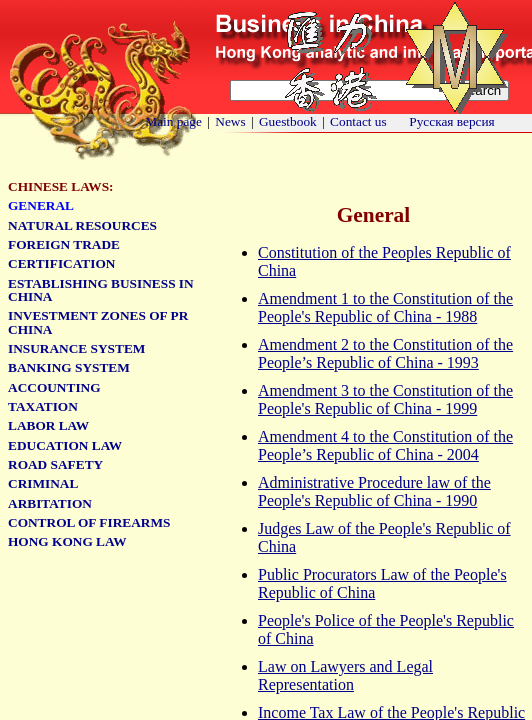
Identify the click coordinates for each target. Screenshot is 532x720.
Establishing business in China (101, 290)
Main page (173, 121)
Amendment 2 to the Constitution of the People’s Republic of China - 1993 (385, 353)
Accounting (54, 387)
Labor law (48, 425)
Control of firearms (89, 522)
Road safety (55, 464)
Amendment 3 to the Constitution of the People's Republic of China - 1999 (385, 399)
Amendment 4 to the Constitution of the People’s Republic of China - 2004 (385, 445)
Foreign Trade (64, 244)
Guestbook (288, 121)
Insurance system (76, 348)
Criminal (43, 483)
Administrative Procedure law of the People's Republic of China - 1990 (374, 491)
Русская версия (452, 121)
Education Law (65, 445)
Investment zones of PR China (98, 322)
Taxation (43, 406)
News (230, 121)
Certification (61, 263)
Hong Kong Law (67, 541)
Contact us (358, 121)
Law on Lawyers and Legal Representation (345, 675)
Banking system (69, 367)
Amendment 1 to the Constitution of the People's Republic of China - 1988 (385, 307)
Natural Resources (82, 225)
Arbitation (50, 503)
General (41, 205)
